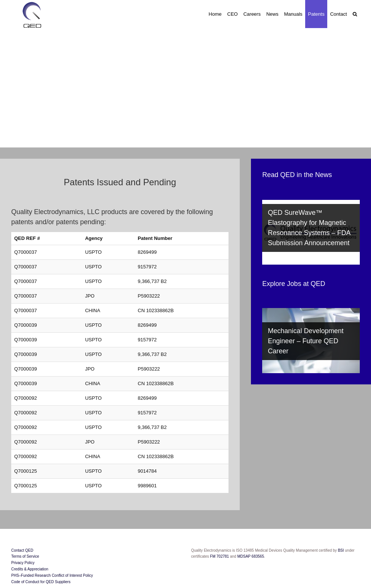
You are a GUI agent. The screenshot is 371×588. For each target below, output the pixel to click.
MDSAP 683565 (251, 556)
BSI (341, 550)
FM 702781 (220, 556)
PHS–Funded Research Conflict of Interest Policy (52, 575)
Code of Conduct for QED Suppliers (41, 582)
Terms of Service (25, 556)
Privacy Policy (23, 563)
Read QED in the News (297, 175)
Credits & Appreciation (30, 569)
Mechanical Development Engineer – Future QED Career (306, 341)
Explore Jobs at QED (294, 284)
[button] (355, 14)
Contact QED (22, 550)
